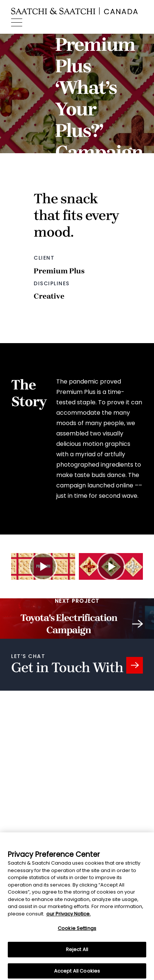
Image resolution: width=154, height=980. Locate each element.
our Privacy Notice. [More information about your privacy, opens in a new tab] (68, 916)
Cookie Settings (77, 930)
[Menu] (17, 23)
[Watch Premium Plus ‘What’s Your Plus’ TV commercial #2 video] (111, 566)
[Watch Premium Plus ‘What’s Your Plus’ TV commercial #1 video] (43, 566)
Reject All (77, 952)
